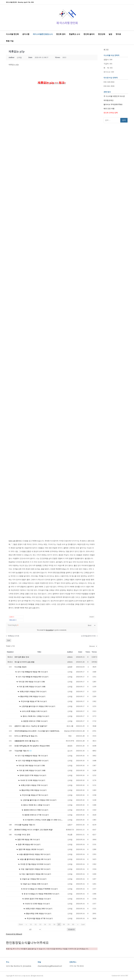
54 (45, 924)
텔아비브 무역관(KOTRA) (113, 104)
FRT (127, 976)
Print (92, 617)
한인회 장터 (61, 34)
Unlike (13, 620)
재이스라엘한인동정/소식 (43, 34)
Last (82, 924)
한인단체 (102, 34)
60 (73, 924)
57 (59, 924)
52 (36, 924)
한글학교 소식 (75, 34)
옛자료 (118, 34)
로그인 (106, 50)
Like (12, 617)
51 (31, 924)
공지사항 (26, 34)
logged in (49, 630)
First (22, 924)
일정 (110, 34)
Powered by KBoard (14, 934)
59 (68, 924)
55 (50, 924)
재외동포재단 (109, 100)
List (9, 640)
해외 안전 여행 (109, 109)
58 (64, 924)
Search (71, 929)
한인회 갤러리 (89, 34)
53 (40, 924)
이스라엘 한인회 (12, 34)
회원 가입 (10, 41)
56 (54, 924)
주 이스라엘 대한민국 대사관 (114, 96)
